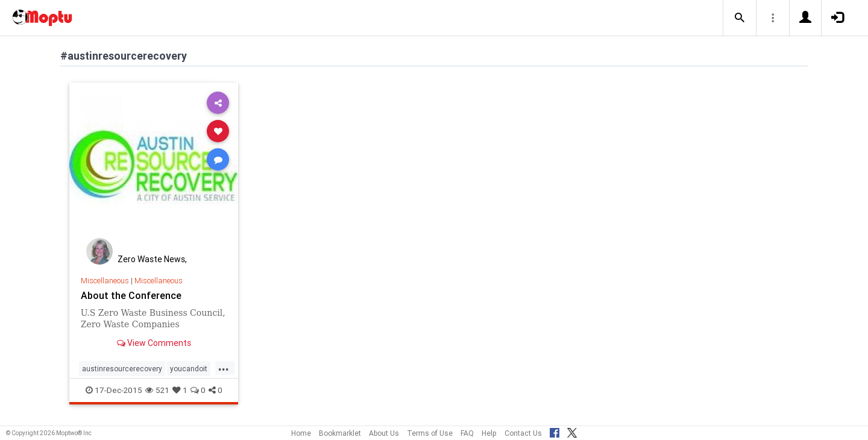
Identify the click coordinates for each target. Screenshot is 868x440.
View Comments (154, 343)
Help (489, 433)
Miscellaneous (105, 281)
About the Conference (131, 295)
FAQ (467, 433)
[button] (740, 18)
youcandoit (189, 369)
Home (301, 433)
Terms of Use (430, 433)
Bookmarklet (340, 433)
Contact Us (523, 433)
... (224, 368)
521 (157, 390)
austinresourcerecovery (122, 369)
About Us (384, 433)
